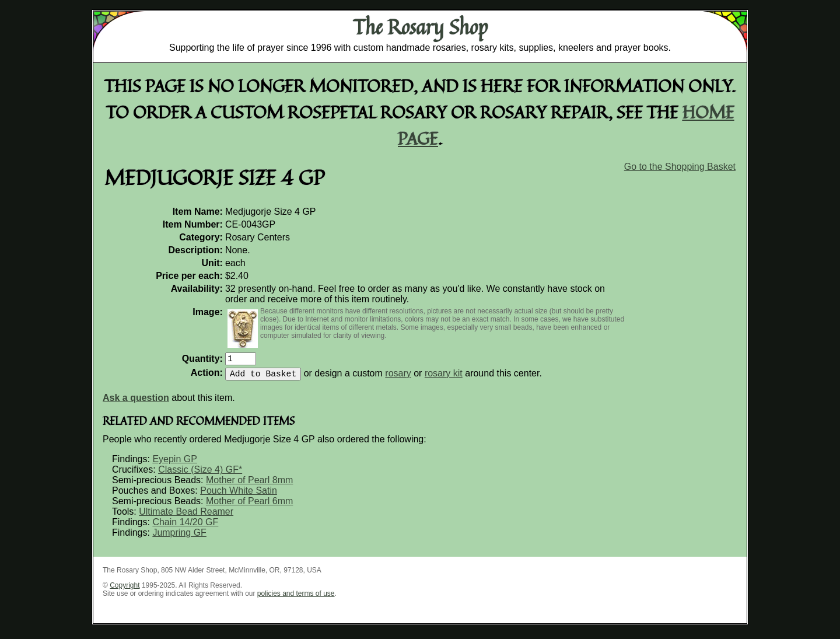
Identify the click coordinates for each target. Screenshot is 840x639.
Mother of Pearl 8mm (249, 485)
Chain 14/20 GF (185, 527)
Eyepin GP (174, 464)
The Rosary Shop (420, 27)
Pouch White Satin (239, 495)
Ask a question (136, 402)
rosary (398, 378)
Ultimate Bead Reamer (186, 516)
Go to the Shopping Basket (680, 167)
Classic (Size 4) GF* (200, 474)
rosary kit (444, 378)
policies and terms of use (296, 598)
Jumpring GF (179, 537)
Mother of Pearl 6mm (249, 506)
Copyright (125, 590)
